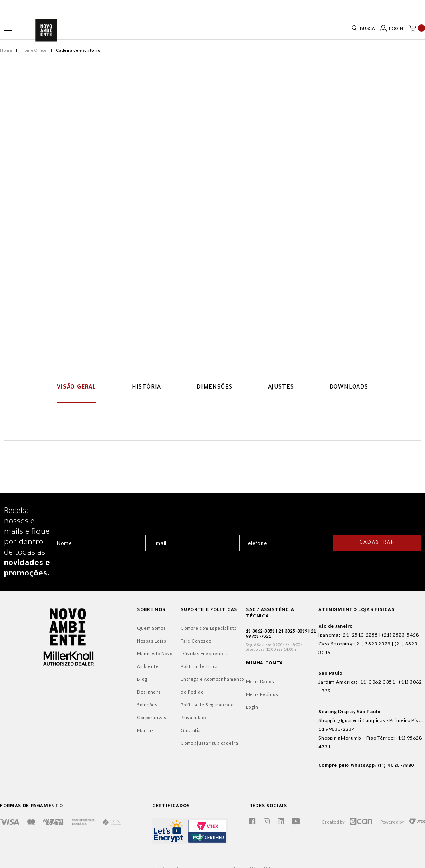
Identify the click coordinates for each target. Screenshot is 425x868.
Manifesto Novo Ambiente (98, 662)
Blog (85, 681)
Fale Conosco (147, 643)
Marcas (88, 719)
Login (217, 703)
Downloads (349, 387)
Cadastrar (377, 545)
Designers (92, 694)
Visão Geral (76, 387)
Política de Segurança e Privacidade (159, 713)
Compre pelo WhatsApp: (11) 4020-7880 (345, 742)
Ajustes (281, 387)
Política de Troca (151, 668)
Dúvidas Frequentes (156, 655)
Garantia (142, 732)
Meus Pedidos (227, 690)
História (146, 387)
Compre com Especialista (160, 630)
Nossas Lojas (95, 643)
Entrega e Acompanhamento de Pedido (167, 687)
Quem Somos (94, 630)
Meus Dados (225, 677)
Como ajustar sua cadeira (161, 745)
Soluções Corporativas (105, 707)
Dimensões (214, 387)
